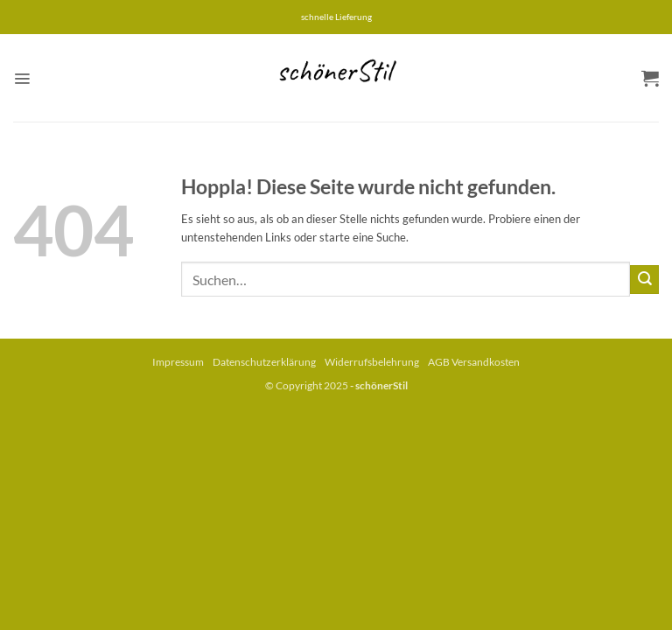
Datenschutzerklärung (264, 362)
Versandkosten (486, 362)
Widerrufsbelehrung (372, 362)
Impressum (178, 362)
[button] (22, 78)
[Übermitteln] (644, 280)
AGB (439, 362)
